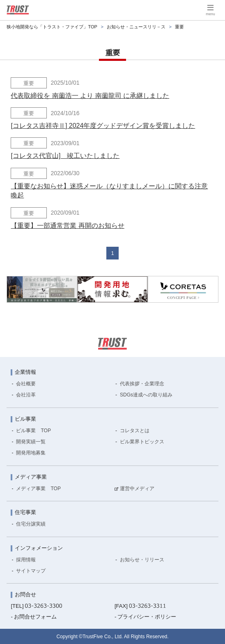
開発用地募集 (31, 453)
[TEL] (36, 606)
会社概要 (26, 384)
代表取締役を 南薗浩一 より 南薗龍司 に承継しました (90, 96)
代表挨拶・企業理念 (142, 384)
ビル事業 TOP (33, 431)
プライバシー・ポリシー (147, 617)
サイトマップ (31, 571)
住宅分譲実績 (31, 524)
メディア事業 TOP (38, 489)
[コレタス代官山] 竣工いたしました (65, 156)
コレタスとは (135, 431)
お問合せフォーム (35, 617)
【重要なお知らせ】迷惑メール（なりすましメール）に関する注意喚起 (109, 191)
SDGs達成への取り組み (146, 395)
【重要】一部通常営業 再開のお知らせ (67, 226)
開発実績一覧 (31, 442)
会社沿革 (26, 395)
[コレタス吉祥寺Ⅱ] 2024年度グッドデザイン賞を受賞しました (103, 126)
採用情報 (26, 560)
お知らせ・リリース (142, 560)
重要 (29, 83)
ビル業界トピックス (142, 442)
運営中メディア (137, 489)
